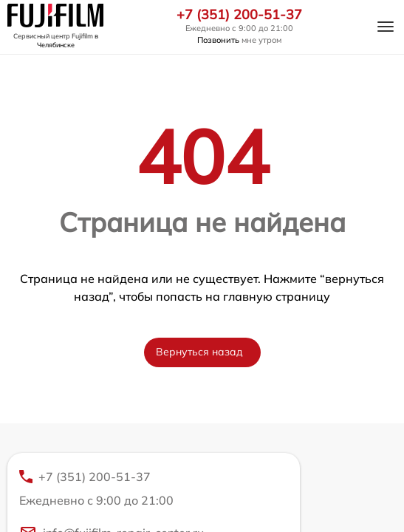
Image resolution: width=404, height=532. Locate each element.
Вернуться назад (199, 352)
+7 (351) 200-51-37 (239, 15)
